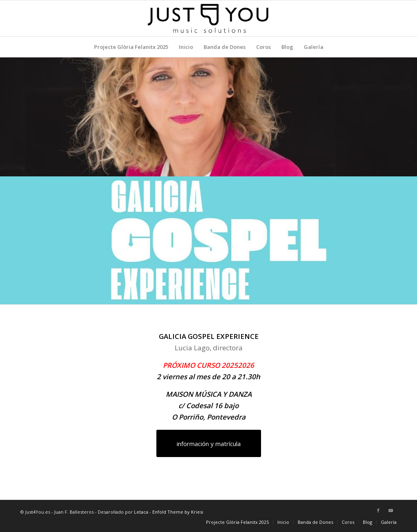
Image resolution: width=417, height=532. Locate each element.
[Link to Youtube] (391, 510)
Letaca (141, 512)
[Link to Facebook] (378, 510)
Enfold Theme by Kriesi (178, 512)
